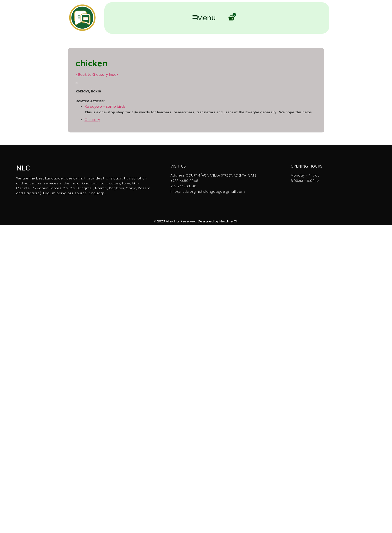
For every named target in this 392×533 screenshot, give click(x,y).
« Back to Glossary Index (97, 75)
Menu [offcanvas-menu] (204, 18)
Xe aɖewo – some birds (105, 106)
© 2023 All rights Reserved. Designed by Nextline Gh (196, 221)
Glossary (92, 120)
